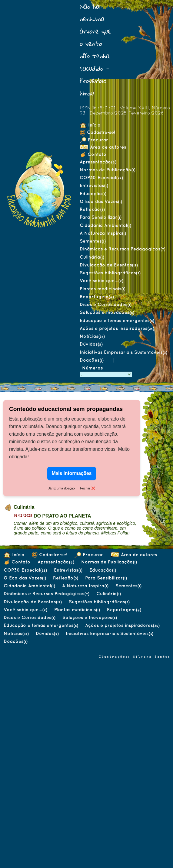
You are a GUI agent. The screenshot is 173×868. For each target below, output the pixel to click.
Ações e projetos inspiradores (117, 328)
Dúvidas (91, 344)
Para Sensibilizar (100, 217)
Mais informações (72, 473)
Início (90, 125)
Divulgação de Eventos (109, 265)
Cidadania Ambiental (105, 225)
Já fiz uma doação (62, 488)
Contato (93, 154)
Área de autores (103, 147)
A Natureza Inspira (103, 233)
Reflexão (92, 209)
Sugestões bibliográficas (110, 273)
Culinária (92, 257)
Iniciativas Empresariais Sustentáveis (123, 352)
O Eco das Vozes (101, 201)
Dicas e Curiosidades (105, 304)
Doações (91, 360)
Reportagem (97, 297)
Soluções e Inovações (107, 312)
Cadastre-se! (97, 132)
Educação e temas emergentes (117, 320)
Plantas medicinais (102, 289)
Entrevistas (94, 185)
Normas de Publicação (107, 170)
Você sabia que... (101, 281)
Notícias (92, 336)
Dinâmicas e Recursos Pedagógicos (122, 249)
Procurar (94, 140)
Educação (93, 194)
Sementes (93, 241)
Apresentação (98, 162)
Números (93, 368)
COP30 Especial (101, 177)
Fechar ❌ (88, 488)
